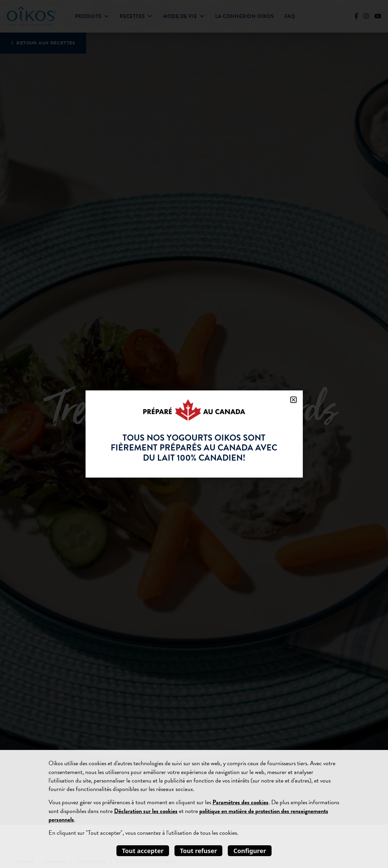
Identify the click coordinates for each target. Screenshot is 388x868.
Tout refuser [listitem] (199, 851)
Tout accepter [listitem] (143, 851)
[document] (194, 434)
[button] (293, 400)
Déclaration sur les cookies (146, 811)
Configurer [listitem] (250, 851)
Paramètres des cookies (241, 802)
